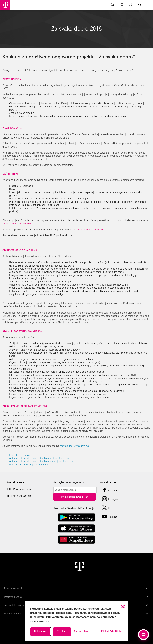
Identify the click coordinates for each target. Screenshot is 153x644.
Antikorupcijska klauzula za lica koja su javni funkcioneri (40, 458)
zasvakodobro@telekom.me (74, 446)
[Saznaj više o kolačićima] (82, 632)
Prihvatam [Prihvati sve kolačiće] (40, 631)
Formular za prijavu (20, 455)
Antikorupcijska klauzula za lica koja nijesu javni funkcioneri (42, 461)
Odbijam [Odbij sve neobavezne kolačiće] (62, 631)
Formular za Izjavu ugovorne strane (29, 465)
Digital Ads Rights (112, 631)
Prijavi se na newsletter (75, 497)
